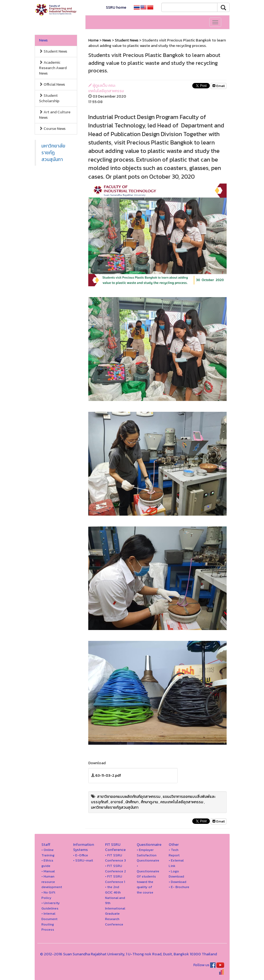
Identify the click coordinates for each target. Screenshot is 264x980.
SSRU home (116, 7)
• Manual (48, 871)
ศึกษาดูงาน (149, 802)
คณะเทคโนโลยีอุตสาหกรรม (182, 802)
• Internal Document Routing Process (49, 921)
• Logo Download (176, 874)
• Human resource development (52, 882)
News (43, 40)
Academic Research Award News (53, 68)
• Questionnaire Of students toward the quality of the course (148, 879)
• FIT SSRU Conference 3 (115, 858)
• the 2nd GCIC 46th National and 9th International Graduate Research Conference (115, 905)
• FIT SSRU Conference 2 (115, 868)
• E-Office (81, 855)
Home (93, 40)
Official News (52, 84)
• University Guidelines (51, 906)
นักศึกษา (132, 802)
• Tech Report (174, 852)
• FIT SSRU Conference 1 (115, 879)
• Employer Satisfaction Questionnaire (148, 855)
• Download (177, 882)
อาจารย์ (117, 802)
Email (219, 86)
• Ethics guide (47, 863)
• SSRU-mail (83, 860)
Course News (52, 129)
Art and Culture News (55, 115)
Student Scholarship (49, 98)
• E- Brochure (179, 887)
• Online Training (48, 852)
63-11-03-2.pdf (108, 775)
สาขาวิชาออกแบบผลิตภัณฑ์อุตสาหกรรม (129, 797)
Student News (53, 51)
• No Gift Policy (48, 895)
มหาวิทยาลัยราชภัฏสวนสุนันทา (53, 153)
